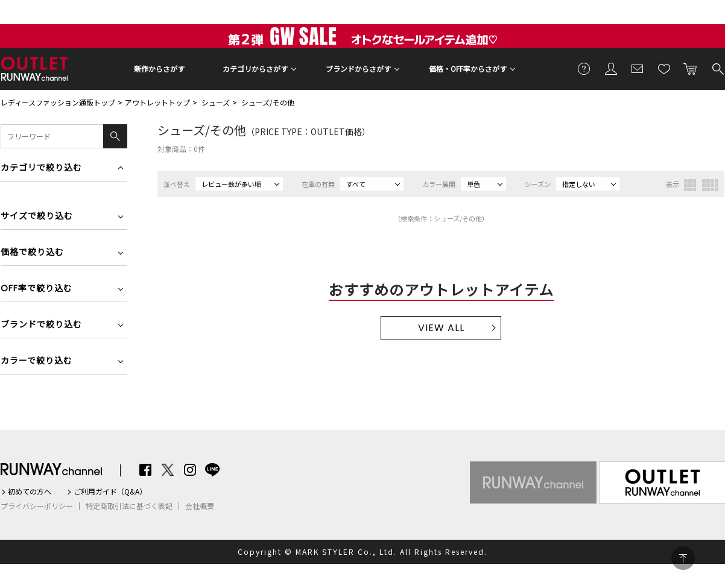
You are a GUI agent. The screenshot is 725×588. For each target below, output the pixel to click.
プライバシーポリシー (37, 506)
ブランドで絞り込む (41, 325)
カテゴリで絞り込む (41, 169)
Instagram (190, 470)
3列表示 (690, 185)
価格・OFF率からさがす (468, 68)
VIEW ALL (441, 328)
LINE (212, 470)
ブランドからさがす (358, 68)
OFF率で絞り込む (36, 289)
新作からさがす (159, 68)
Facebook (145, 470)
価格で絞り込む (32, 253)
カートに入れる (691, 68)
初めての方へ (30, 492)
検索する (717, 68)
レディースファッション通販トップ (58, 102)
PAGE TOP (683, 558)
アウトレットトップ (157, 102)
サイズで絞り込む (37, 217)
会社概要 (200, 506)
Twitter (168, 470)
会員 (611, 68)
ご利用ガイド (584, 68)
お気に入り (664, 68)
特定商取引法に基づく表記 (129, 506)
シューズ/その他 (268, 102)
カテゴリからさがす (255, 68)
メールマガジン (638, 68)
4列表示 (710, 185)
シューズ (216, 102)
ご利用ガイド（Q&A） (110, 492)
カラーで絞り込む (36, 362)
